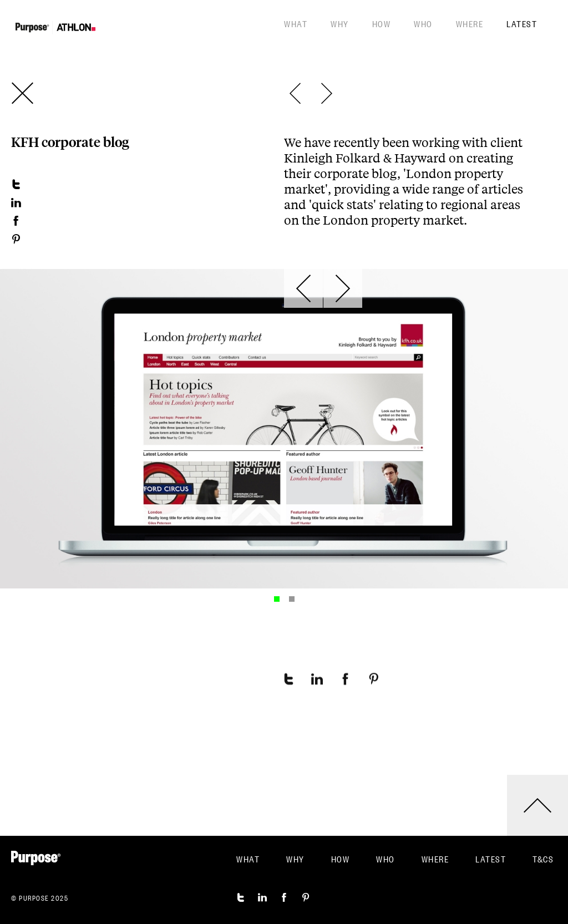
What (296, 23)
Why (340, 23)
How (382, 23)
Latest (522, 23)
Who (423, 23)
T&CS (543, 859)
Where (470, 23)
